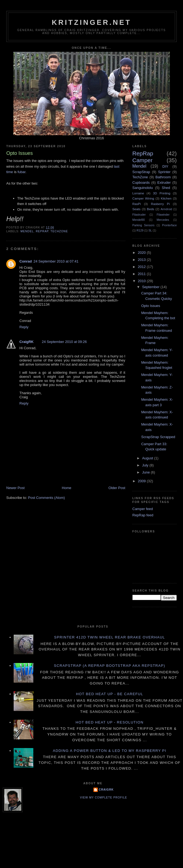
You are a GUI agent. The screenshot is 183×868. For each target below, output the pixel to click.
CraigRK (26, 342)
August (148, 458)
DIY (166, 166)
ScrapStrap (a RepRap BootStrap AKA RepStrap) (110, 666)
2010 (142, 281)
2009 (142, 481)
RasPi (137, 204)
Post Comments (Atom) (47, 498)
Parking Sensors (144, 225)
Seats (137, 209)
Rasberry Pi (160, 204)
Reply (24, 327)
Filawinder (163, 215)
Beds (151, 209)
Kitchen (166, 198)
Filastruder (139, 215)
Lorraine (138, 193)
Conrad (26, 261)
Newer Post (15, 488)
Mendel (27, 231)
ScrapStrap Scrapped (158, 437)
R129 (140, 230)
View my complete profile (104, 798)
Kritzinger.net (92, 22)
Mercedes (163, 220)
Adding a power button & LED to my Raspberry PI (109, 751)
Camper (143, 160)
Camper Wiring (143, 198)
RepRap (42, 231)
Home (67, 488)
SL (150, 230)
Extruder (164, 183)
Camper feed (143, 509)
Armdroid (166, 209)
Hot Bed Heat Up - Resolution (110, 722)
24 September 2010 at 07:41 (56, 261)
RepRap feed (143, 515)
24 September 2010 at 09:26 (64, 342)
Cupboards (141, 183)
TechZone (59, 231)
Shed (166, 188)
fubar (21, 172)
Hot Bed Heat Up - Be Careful (110, 694)
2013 (142, 260)
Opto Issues (151, 306)
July (146, 465)
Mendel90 (139, 220)
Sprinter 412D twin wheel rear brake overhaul (110, 637)
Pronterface (169, 225)
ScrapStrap (141, 172)
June (146, 472)
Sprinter (164, 172)
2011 (142, 274)
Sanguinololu (143, 188)
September (151, 287)
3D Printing (162, 193)
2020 (142, 253)
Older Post (117, 488)
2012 (142, 267)
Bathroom (163, 177)
